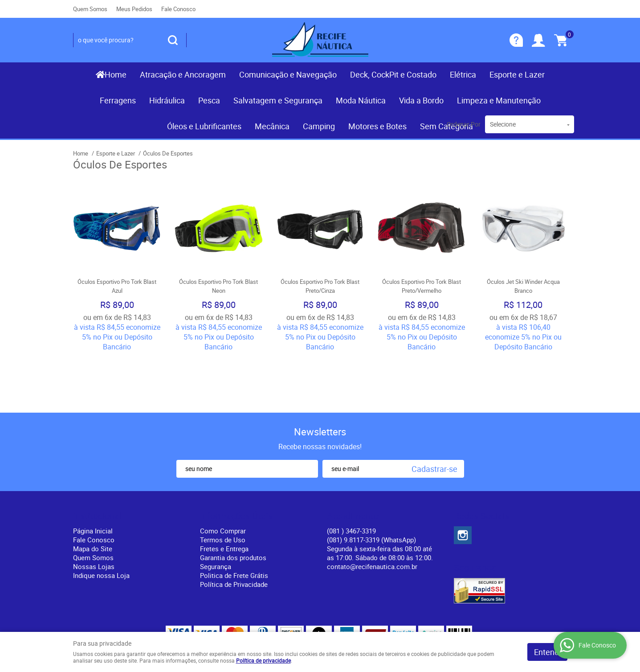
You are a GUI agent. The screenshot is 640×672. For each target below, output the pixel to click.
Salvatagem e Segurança (278, 100)
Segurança (216, 514)
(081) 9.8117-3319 (371, 488)
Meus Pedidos (134, 9)
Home (116, 74)
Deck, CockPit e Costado (393, 74)
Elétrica (463, 74)
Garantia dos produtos (233, 505)
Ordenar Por (464, 124)
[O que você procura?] (173, 40)
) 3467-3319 (351, 479)
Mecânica (272, 126)
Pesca (209, 100)
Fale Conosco (178, 9)
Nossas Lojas (94, 514)
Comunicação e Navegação (288, 74)
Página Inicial (93, 479)
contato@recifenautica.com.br (372, 514)
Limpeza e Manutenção (499, 100)
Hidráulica (167, 100)
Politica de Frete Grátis (234, 523)
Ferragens (118, 100)
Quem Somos (90, 9)
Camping (319, 126)
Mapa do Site (93, 496)
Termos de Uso (223, 488)
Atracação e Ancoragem (183, 74)
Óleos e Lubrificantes (204, 126)
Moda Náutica (361, 100)
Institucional (97, 464)
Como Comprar (223, 479)
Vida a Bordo (421, 100)
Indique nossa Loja (101, 523)
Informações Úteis (236, 464)
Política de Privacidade (234, 532)
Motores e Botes (377, 126)
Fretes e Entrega (224, 496)
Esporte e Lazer (517, 74)
